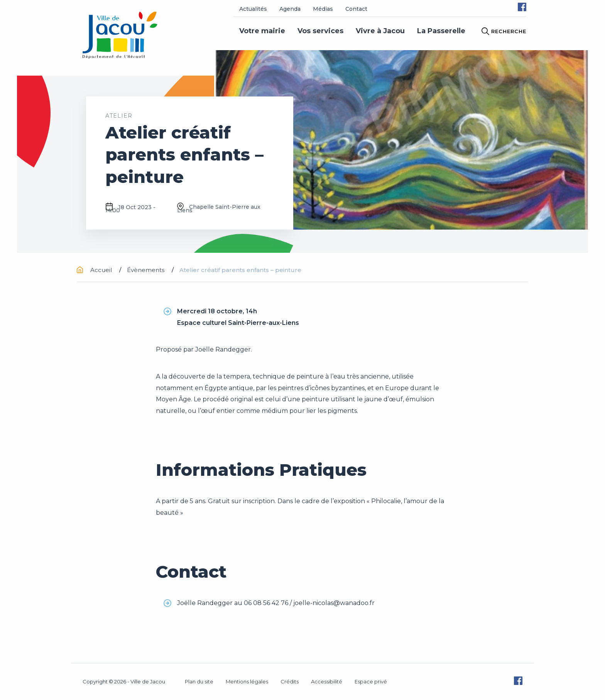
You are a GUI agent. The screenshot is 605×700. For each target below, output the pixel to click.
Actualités (253, 9)
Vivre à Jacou (380, 31)
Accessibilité (327, 681)
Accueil (95, 270)
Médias (323, 9)
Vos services (320, 31)
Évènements (146, 270)
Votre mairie (262, 31)
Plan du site (199, 681)
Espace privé (371, 681)
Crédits (290, 681)
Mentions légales (247, 681)
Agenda (290, 9)
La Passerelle (441, 31)
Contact (356, 9)
